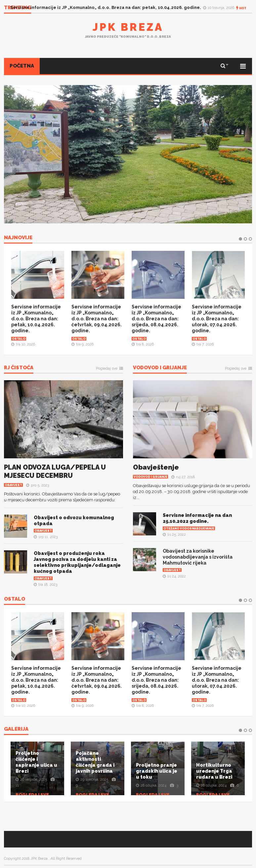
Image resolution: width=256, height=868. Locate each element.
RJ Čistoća (19, 368)
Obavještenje (156, 467)
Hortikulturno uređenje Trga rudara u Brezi (214, 771)
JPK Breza (128, 27)
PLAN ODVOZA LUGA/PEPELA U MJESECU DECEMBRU (55, 471)
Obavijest (13, 485)
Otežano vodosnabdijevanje (189, 528)
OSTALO (15, 599)
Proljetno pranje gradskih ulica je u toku (157, 771)
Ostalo (19, 339)
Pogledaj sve (107, 369)
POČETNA (22, 66)
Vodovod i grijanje (160, 368)
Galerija (16, 729)
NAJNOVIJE (18, 238)
